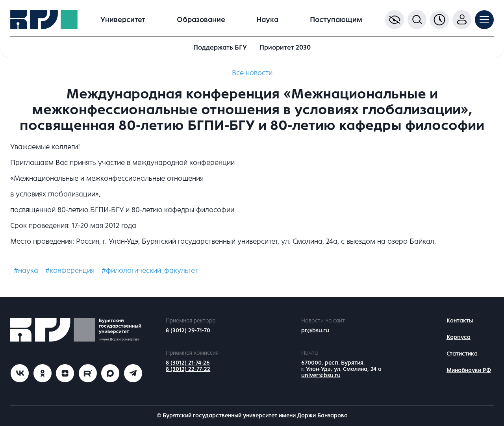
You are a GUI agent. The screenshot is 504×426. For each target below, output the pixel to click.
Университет (123, 20)
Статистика (462, 354)
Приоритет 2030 (285, 47)
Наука (267, 20)
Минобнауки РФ (469, 370)
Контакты (460, 321)
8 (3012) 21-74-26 (188, 363)
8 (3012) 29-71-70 (188, 331)
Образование (201, 20)
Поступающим (336, 20)
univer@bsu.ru (321, 375)
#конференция (70, 270)
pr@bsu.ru (315, 331)
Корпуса (459, 337)
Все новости (252, 73)
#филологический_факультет (150, 270)
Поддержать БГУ (220, 47)
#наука (26, 270)
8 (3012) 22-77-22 (188, 369)
